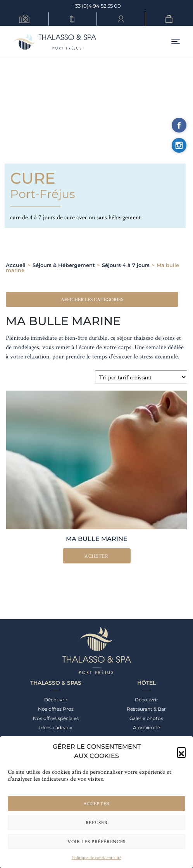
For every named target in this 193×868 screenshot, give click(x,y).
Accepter (96, 803)
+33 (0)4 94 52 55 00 (97, 6)
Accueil (16, 265)
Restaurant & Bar (146, 709)
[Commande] (141, 377)
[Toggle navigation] (176, 42)
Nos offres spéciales (56, 718)
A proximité (146, 728)
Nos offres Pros (56, 709)
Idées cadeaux (56, 728)
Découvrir (56, 700)
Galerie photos (146, 718)
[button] (181, 751)
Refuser (97, 822)
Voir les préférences (96, 841)
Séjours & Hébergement (64, 265)
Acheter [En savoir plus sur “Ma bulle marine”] (96, 556)
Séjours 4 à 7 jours (126, 265)
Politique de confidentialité (97, 857)
